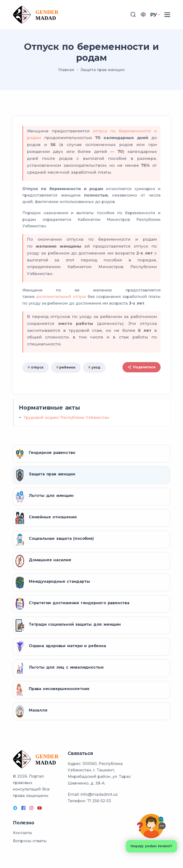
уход (96, 367)
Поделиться (142, 367)
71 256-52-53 (99, 801)
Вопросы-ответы (30, 841)
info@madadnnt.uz (99, 794)
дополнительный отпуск (61, 297)
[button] (143, 15)
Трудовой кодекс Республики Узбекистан (66, 418)
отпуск (37, 367)
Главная (66, 70)
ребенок (67, 367)
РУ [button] (154, 15)
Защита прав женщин (103, 70)
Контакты (23, 833)
